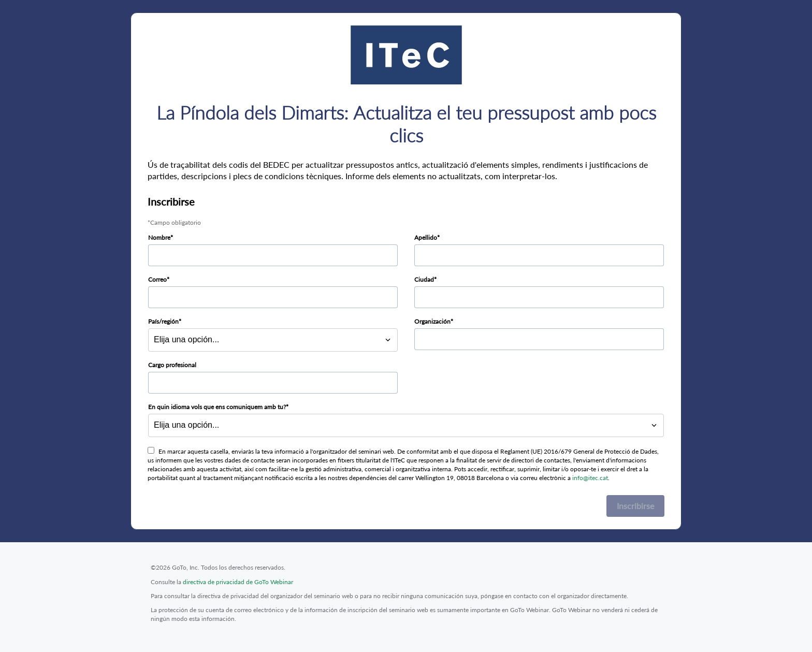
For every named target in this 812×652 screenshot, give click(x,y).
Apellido (426, 237)
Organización (432, 321)
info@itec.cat (590, 478)
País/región (163, 321)
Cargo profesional (172, 365)
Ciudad (424, 279)
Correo (157, 279)
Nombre (159, 237)
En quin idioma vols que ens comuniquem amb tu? (217, 407)
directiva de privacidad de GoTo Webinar (238, 582)
